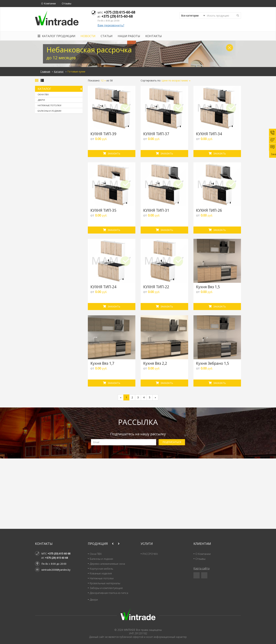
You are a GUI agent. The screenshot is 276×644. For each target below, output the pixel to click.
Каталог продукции (57, 36)
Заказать (112, 153)
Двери (41, 100)
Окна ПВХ (43, 94)
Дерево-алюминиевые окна (107, 564)
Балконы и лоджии (49, 111)
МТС (116, 12)
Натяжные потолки (49, 105)
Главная (45, 71)
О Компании (48, 3)
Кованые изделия (101, 573)
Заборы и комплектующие (106, 588)
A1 (115, 16)
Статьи (107, 36)
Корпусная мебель (101, 569)
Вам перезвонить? (111, 25)
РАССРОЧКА (150, 554)
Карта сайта (201, 568)
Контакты (154, 36)
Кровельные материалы (105, 583)
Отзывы (67, 3)
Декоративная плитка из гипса (109, 593)
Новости (88, 36)
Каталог (59, 71)
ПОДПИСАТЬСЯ (172, 442)
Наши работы (129, 36)
